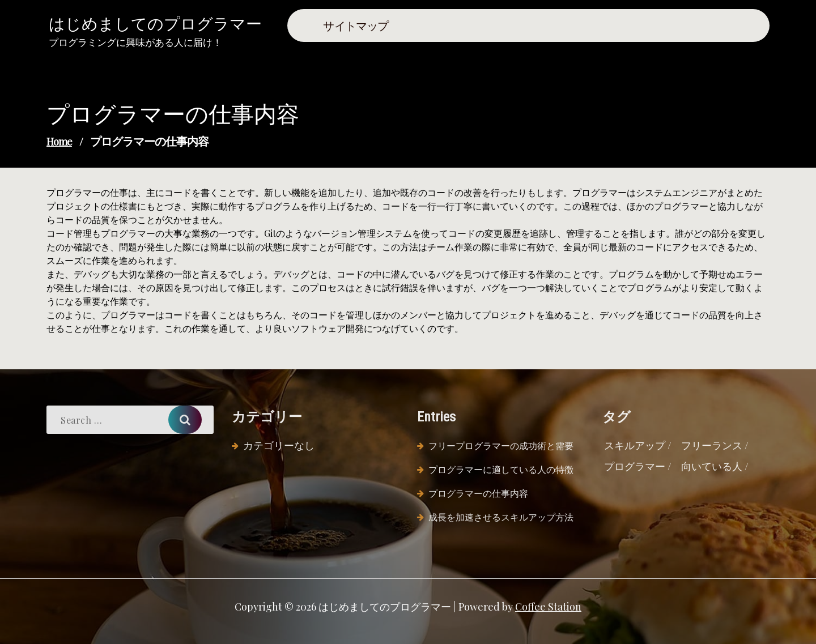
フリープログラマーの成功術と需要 (501, 445)
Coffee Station (548, 607)
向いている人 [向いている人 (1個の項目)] (712, 466)
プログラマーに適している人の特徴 (501, 469)
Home (59, 142)
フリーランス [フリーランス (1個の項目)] (712, 445)
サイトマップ (356, 25)
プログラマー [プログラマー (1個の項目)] (635, 466)
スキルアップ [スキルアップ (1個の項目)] (635, 445)
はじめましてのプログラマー (155, 23)
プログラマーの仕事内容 (478, 493)
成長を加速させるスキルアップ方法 (501, 517)
